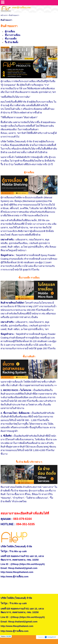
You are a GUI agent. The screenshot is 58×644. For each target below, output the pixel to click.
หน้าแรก (4, 15)
